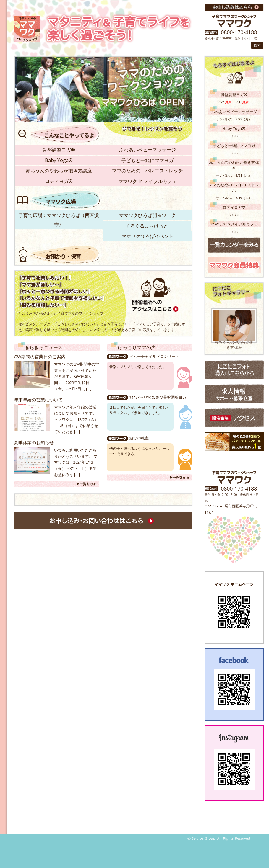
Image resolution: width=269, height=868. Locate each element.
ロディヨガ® (59, 181)
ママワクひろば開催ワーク (148, 215)
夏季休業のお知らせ (34, 442)
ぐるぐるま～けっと (147, 226)
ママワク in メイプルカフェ (148, 181)
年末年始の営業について (38, 400)
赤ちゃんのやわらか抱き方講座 (59, 171)
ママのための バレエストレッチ (148, 171)
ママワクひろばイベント (148, 236)
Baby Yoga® (59, 160)
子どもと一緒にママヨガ (148, 160)
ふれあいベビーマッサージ (148, 150)
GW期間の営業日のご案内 (40, 357)
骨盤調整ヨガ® (59, 150)
